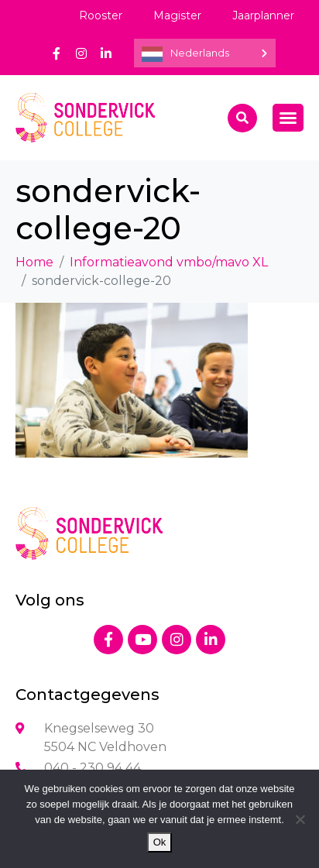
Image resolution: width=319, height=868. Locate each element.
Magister (177, 15)
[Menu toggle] (288, 118)
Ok (160, 842)
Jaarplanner (263, 15)
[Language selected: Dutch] (205, 53)
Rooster (101, 15)
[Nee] (300, 819)
